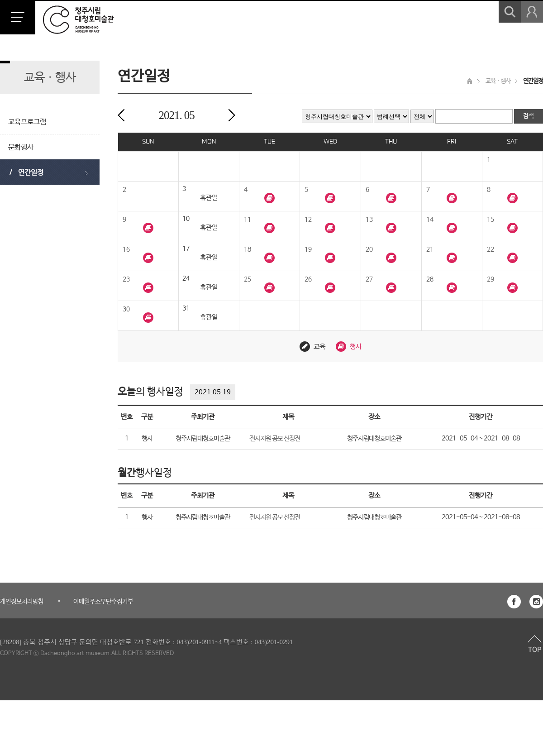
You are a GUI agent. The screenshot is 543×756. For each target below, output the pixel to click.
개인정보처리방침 (22, 602)
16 (126, 249)
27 (369, 279)
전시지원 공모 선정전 (275, 438)
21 (430, 249)
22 (491, 249)
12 (308, 220)
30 (126, 309)
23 (126, 279)
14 (430, 220)
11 (248, 220)
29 (491, 279)
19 (308, 249)
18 (248, 249)
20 (369, 249)
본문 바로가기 (0, 0)
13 (369, 220)
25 (248, 279)
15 (491, 220)
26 (308, 279)
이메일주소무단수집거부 (103, 602)
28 (430, 279)
